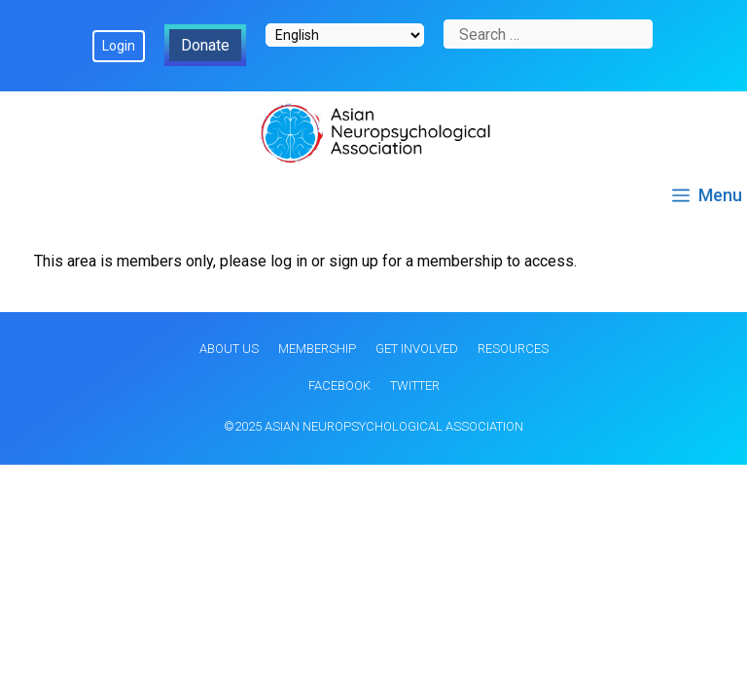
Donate (205, 45)
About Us (229, 349)
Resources (513, 349)
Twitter (415, 385)
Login (119, 46)
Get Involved (417, 349)
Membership (317, 349)
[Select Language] (345, 35)
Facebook (339, 385)
